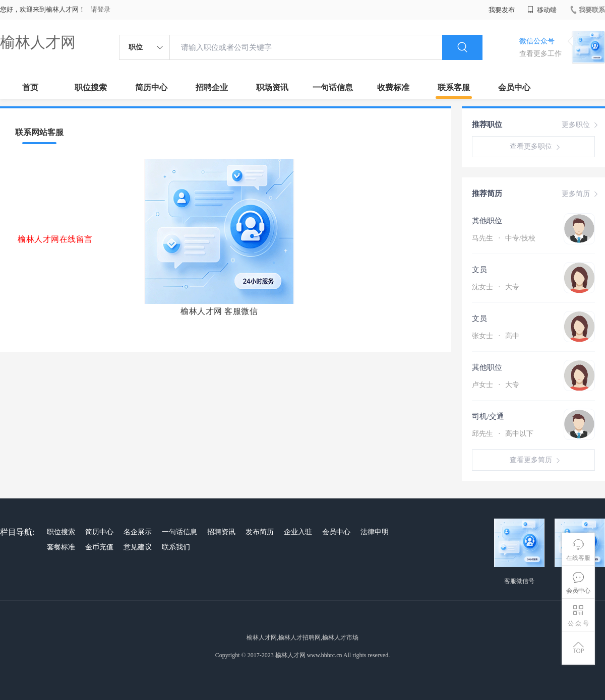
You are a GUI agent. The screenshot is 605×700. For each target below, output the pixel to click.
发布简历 (260, 532)
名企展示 (138, 532)
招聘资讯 (221, 532)
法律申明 (375, 532)
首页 (30, 87)
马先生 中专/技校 (504, 238)
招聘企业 (212, 87)
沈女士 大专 (496, 287)
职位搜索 (91, 87)
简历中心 (151, 87)
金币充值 (99, 547)
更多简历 (581, 194)
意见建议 (138, 547)
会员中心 (514, 87)
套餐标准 (61, 547)
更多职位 (581, 125)
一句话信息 (333, 87)
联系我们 (176, 547)
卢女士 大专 (496, 385)
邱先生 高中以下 (503, 434)
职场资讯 (272, 87)
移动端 (542, 10)
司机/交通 (488, 416)
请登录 (101, 9)
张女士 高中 (496, 336)
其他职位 (487, 221)
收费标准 (393, 87)
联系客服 (454, 87)
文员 (479, 270)
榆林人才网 (38, 42)
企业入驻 (298, 532)
